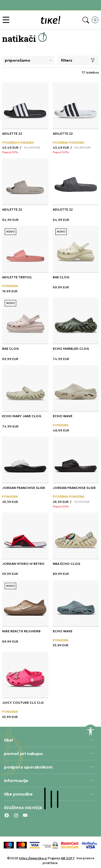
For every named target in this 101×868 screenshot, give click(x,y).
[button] (7, 20)
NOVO (10, 232)
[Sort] (28, 60)
